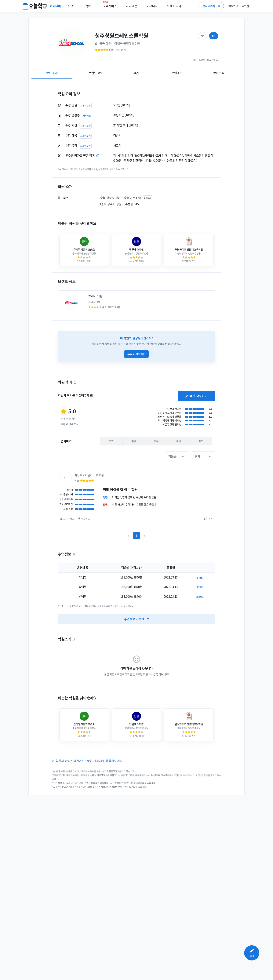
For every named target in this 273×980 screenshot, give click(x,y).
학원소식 (219, 73)
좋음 (178, 441)
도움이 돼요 (67, 519)
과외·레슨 (132, 6)
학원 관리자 (174, 6)
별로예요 (84, 519)
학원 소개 (52, 73)
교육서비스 (110, 5)
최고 (201, 441)
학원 (88, 6)
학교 (70, 6)
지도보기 (148, 198)
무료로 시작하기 (136, 354)
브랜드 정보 (96, 73)
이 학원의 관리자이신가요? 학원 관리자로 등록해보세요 (87, 761)
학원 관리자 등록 (211, 6)
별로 (134, 441)
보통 (156, 441)
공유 (208, 519)
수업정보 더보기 (137, 619)
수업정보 (177, 73)
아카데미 (56, 6)
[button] (177, 456)
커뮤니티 (152, 6)
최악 (111, 441)
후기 (137, 73)
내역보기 (200, 578)
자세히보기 (85, 105)
